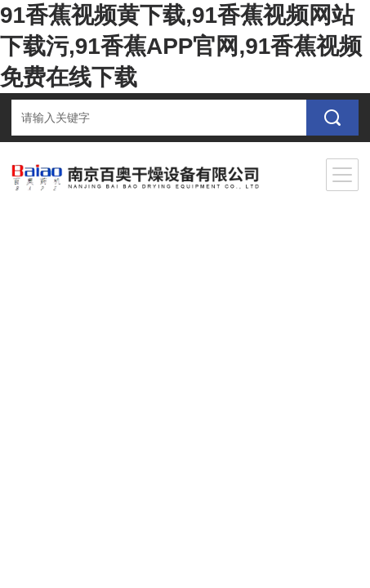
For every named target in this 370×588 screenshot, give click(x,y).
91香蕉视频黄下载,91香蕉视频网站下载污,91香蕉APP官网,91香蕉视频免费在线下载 (181, 46)
